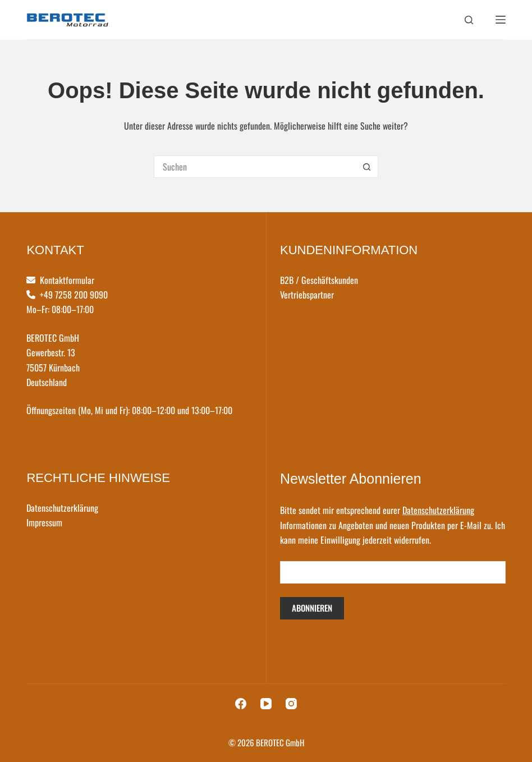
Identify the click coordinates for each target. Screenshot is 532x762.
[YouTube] (266, 704)
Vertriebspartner (307, 295)
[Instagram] (291, 704)
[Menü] (501, 20)
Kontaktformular (67, 280)
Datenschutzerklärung (62, 508)
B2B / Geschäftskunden (319, 280)
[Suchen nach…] (255, 167)
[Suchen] (469, 20)
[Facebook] (241, 704)
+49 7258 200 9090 (74, 295)
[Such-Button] (367, 167)
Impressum (44, 522)
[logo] (68, 20)
